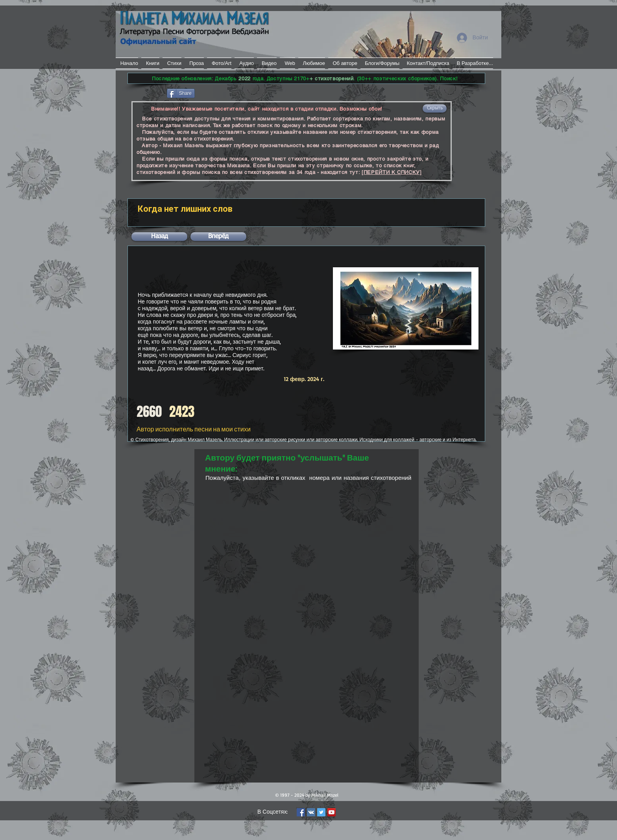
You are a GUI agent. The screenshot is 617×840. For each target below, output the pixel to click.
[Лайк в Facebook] (147, 93)
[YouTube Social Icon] (332, 812)
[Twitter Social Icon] (321, 812)
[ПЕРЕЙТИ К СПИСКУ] (392, 172)
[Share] (181, 93)
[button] (435, 108)
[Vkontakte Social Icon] (311, 812)
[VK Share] (220, 93)
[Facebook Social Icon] (301, 812)
